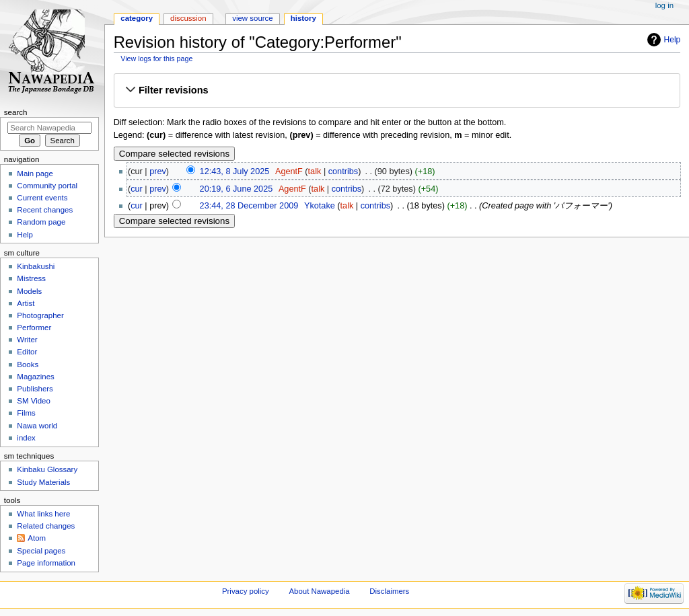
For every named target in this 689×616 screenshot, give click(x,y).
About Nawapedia (319, 591)
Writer (27, 340)
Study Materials (43, 482)
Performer (34, 328)
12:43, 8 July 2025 (235, 171)
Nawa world (37, 426)
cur (137, 189)
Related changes (46, 526)
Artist (26, 303)
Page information (46, 563)
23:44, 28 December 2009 (249, 206)
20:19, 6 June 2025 (237, 189)
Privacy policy (246, 591)
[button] (397, 91)
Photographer (40, 315)
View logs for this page (156, 59)
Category (137, 18)
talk (315, 171)
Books (28, 364)
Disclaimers (389, 591)
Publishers (35, 389)
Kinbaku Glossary (47, 469)
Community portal (47, 186)
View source (252, 18)
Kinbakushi (36, 266)
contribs (343, 171)
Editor (27, 352)
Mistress (31, 278)
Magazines (35, 377)
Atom (37, 538)
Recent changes (45, 210)
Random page (41, 222)
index (26, 438)
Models (29, 291)
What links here (43, 514)
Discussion (188, 18)
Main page (35, 174)
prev (158, 171)
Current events (42, 198)
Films (26, 413)
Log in (664, 5)
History (303, 18)
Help (673, 40)
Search (16, 112)
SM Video (33, 401)
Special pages (41, 551)
